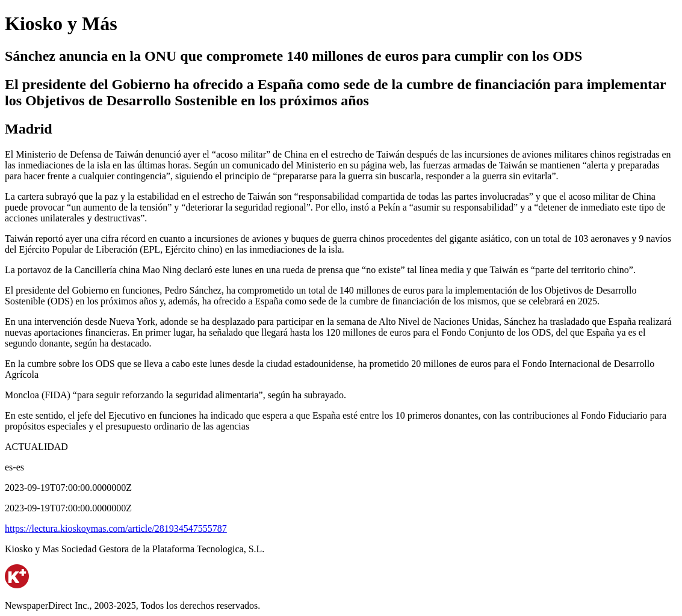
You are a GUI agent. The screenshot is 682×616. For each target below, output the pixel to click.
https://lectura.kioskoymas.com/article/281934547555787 (116, 528)
